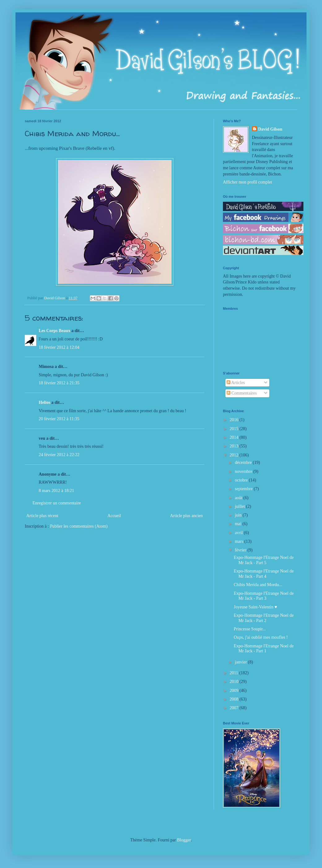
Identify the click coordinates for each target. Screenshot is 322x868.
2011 (235, 673)
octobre (242, 480)
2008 (235, 699)
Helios (44, 402)
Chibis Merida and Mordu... (258, 585)
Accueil (114, 516)
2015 (235, 429)
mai (239, 524)
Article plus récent (42, 516)
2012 (235, 455)
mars (239, 541)
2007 (235, 708)
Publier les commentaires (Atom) (79, 526)
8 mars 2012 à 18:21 (56, 491)
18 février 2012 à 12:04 (59, 347)
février (241, 550)
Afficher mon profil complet (248, 182)
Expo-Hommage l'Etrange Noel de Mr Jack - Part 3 (264, 596)
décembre (244, 462)
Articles (236, 383)
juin (239, 515)
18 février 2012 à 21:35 (59, 383)
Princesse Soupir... (250, 629)
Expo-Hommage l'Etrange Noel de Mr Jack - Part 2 (264, 618)
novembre (244, 471)
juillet (240, 506)
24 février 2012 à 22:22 (59, 455)
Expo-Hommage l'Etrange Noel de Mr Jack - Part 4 (264, 574)
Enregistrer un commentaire (57, 503)
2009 (235, 691)
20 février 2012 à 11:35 (59, 419)
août (239, 498)
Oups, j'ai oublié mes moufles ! (261, 637)
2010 (235, 682)
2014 (235, 437)
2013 (235, 446)
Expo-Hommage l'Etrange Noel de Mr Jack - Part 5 (264, 560)
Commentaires (242, 393)
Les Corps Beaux (54, 331)
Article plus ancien (186, 516)
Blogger (184, 840)
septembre (244, 489)
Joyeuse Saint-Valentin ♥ (255, 607)
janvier (241, 662)
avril (239, 533)
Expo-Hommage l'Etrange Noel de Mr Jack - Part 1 (264, 649)
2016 (235, 420)
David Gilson (270, 129)
